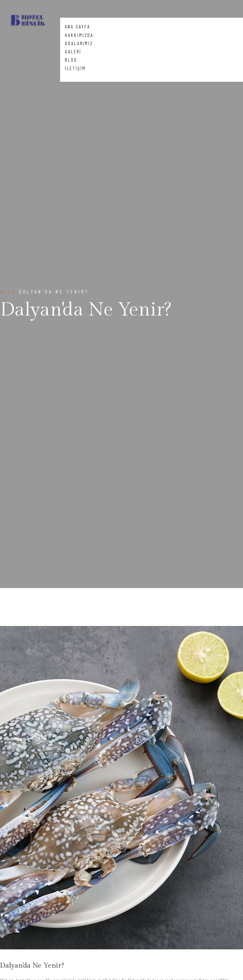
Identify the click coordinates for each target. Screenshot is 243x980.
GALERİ (73, 51)
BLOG (71, 60)
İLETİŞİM (75, 68)
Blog (8, 292)
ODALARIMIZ (79, 43)
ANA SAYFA (78, 27)
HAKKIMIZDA (79, 35)
